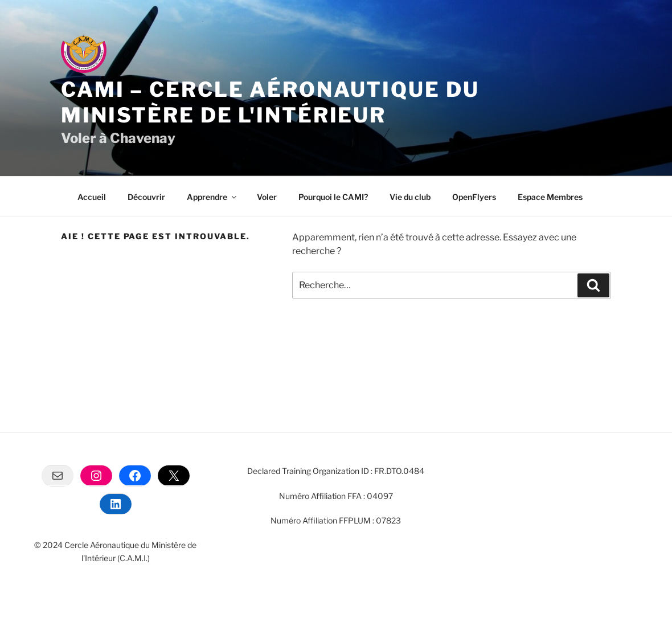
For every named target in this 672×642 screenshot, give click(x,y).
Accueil (92, 197)
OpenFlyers (474, 197)
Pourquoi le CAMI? (333, 197)
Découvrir (146, 197)
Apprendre (212, 197)
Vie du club (410, 197)
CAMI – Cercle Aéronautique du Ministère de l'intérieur (270, 102)
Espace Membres (550, 197)
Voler (267, 197)
